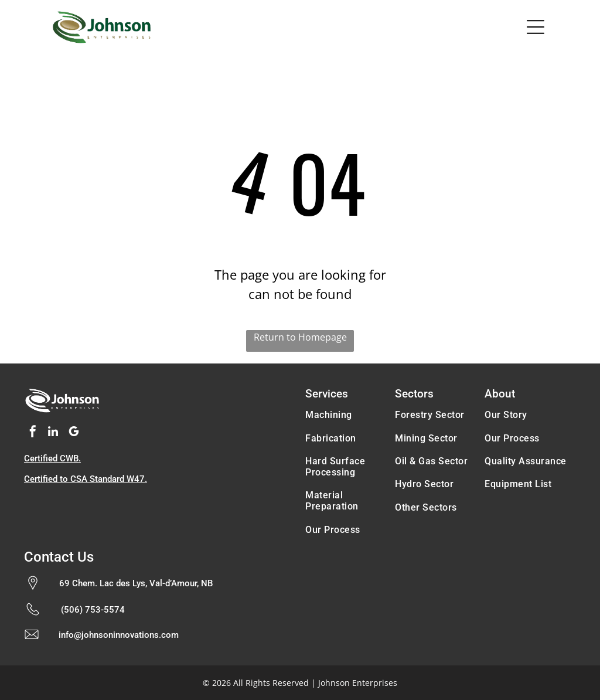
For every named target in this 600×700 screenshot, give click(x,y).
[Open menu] (536, 27)
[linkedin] (53, 433)
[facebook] (33, 433)
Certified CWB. (52, 458)
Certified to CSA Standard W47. (86, 479)
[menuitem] (345, 415)
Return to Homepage (300, 337)
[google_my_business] (74, 433)
